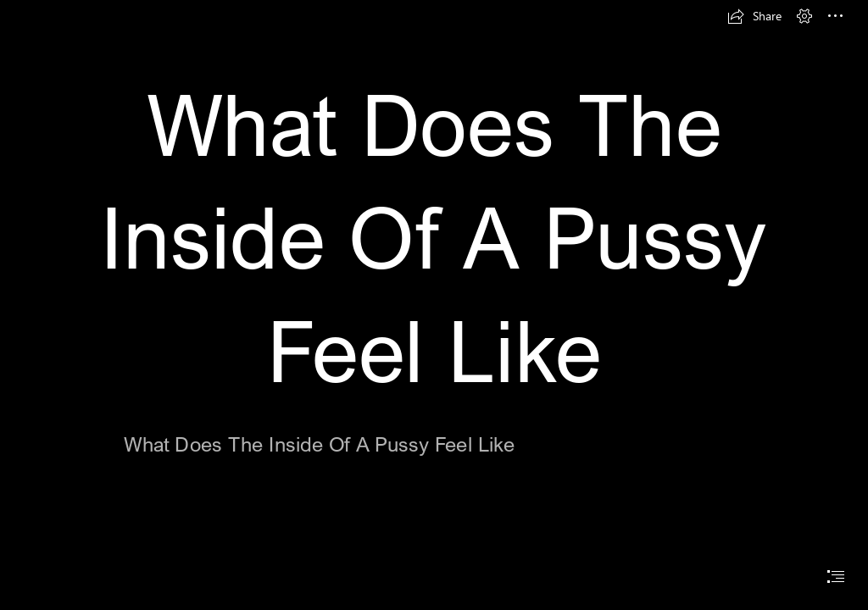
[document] (434, 305)
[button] (754, 16)
